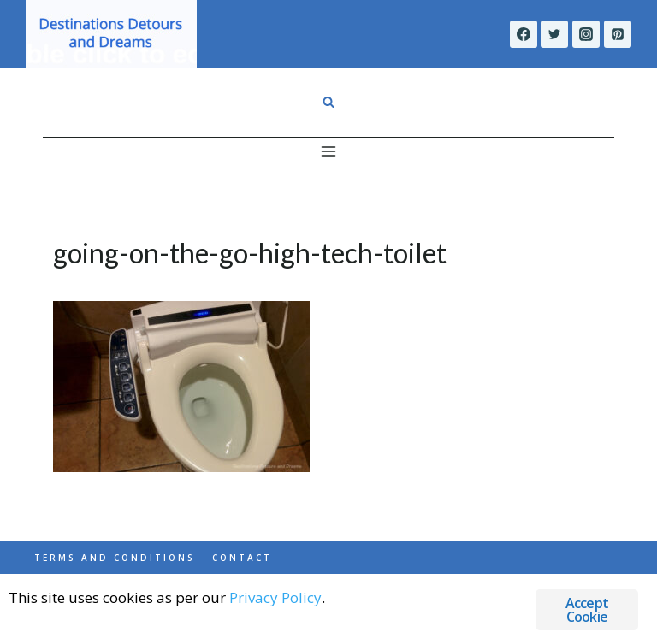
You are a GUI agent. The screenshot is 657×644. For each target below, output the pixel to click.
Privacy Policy (275, 597)
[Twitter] (554, 34)
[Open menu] (329, 151)
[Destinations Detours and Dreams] (111, 34)
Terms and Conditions (115, 558)
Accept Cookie (587, 610)
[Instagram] (586, 34)
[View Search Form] (328, 103)
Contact (242, 558)
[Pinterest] (618, 34)
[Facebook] (524, 34)
